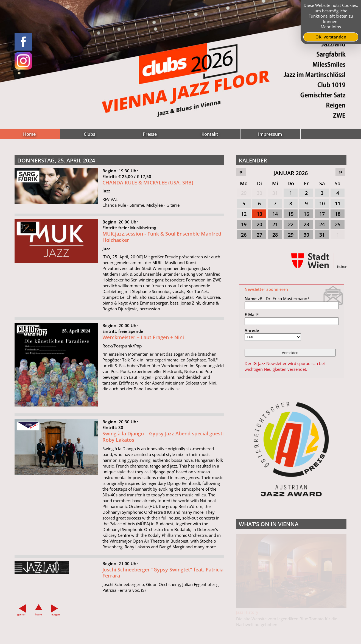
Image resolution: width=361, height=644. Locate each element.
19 (244, 224)
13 (259, 214)
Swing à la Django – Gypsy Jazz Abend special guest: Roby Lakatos (163, 440)
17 (322, 214)
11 (338, 203)
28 (275, 235)
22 (291, 224)
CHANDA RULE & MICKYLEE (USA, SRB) (148, 186)
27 (259, 235)
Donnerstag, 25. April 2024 (56, 160)
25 (338, 224)
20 (259, 224)
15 (291, 214)
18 (338, 214)
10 (322, 203)
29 (244, 193)
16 (306, 214)
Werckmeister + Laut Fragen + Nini (143, 341)
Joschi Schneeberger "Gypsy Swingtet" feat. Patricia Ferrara (163, 576)
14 (275, 214)
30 (259, 193)
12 (244, 214)
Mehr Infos (331, 27)
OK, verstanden (331, 37)
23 (306, 224)
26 (244, 235)
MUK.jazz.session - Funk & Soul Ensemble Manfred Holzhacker (162, 240)
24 (322, 224)
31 (275, 193)
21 (275, 224)
